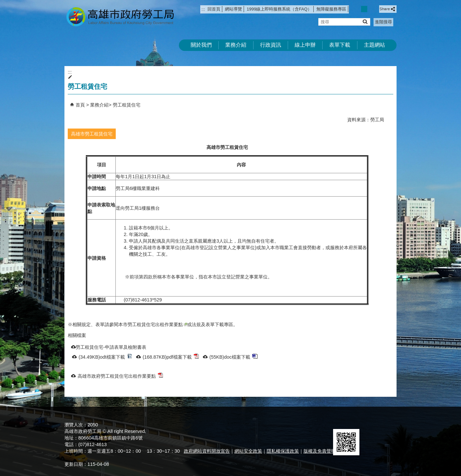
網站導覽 (233, 9)
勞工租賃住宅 (127, 105)
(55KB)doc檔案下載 (233, 357)
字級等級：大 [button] (371, 9)
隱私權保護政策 (283, 451)
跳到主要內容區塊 (3, 3)
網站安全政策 (248, 451)
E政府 (340, 421)
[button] (365, 22)
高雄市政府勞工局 (120, 17)
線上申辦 (305, 45)
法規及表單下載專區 (212, 324)
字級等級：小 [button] (357, 9)
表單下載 (340, 45)
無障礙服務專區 (331, 9)
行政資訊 (271, 45)
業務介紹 (236, 45)
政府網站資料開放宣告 (207, 451)
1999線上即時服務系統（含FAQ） (279, 9)
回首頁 (214, 9)
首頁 (80, 105)
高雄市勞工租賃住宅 (92, 134)
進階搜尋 (383, 22)
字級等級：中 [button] (364, 9)
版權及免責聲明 (320, 451)
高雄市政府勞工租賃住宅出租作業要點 (120, 376)
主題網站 (375, 45)
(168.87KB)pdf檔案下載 (171, 357)
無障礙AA (373, 421)
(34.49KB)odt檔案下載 (105, 357)
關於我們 (201, 45)
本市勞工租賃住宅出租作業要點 (153, 324)
